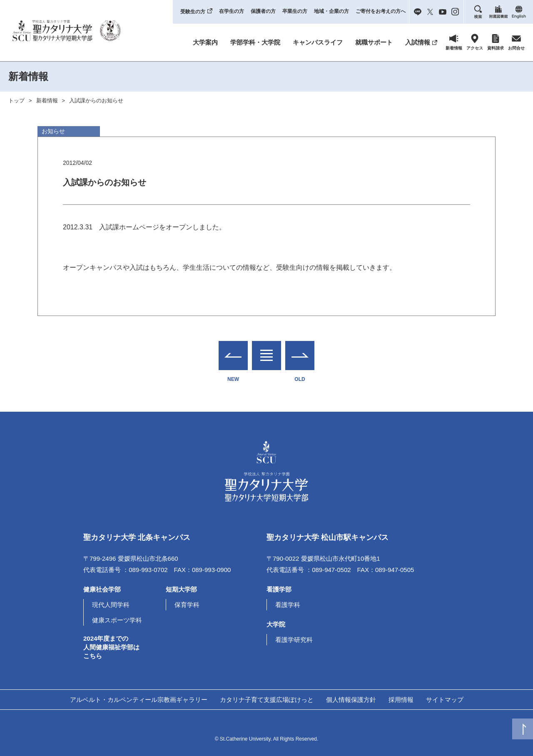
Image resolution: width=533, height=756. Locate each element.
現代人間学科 (111, 605)
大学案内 (205, 42)
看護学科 (288, 605)
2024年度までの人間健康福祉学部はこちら (111, 647)
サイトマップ (445, 700)
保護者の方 (263, 11)
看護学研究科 (294, 640)
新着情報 (47, 101)
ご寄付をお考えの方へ (381, 11)
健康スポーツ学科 (117, 620)
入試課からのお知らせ (96, 101)
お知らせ (53, 131)
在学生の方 (232, 11)
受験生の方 (193, 12)
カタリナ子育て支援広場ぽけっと (267, 700)
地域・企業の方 (331, 11)
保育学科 (187, 605)
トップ (16, 101)
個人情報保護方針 (351, 700)
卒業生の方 (295, 11)
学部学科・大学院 (255, 42)
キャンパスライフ (318, 42)
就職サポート (374, 42)
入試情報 (418, 42)
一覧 (266, 350)
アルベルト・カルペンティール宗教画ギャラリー (139, 700)
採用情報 (401, 700)
